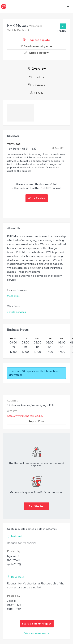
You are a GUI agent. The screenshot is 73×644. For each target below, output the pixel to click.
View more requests (37, 633)
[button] (68, 6)
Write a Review (36, 53)
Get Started (36, 506)
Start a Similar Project (37, 623)
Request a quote (36, 40)
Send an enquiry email (37, 46)
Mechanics (13, 296)
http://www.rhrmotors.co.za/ (25, 416)
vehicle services (16, 312)
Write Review (37, 198)
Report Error (37, 421)
